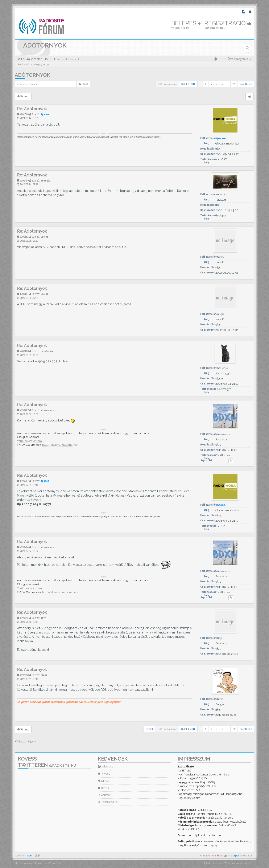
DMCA (103, 781)
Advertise (105, 767)
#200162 (24, 237)
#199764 (24, 547)
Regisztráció (228, 23)
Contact (104, 795)
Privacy (104, 774)
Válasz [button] (23, 96)
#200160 (24, 351)
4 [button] (217, 84)
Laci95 (45, 237)
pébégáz (46, 181)
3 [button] (211, 84)
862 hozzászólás (167, 84)
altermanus (47, 410)
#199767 (24, 481)
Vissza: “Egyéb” (26, 741)
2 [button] (206, 84)
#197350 (24, 675)
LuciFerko (47, 351)
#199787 (24, 410)
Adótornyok (32, 75)
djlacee (45, 114)
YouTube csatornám (29, 441)
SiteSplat (235, 856)
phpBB (30, 856)
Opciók (150, 729)
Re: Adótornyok (32, 109)
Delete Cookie (108, 802)
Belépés (186, 23)
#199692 (24, 618)
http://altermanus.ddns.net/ (60, 445)
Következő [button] (246, 84)
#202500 (24, 114)
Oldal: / (188, 84)
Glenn (44, 675)
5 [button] (222, 84)
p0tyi (44, 618)
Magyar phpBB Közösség (49, 863)
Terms (103, 788)
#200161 (24, 294)
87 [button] (234, 84)
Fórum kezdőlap (31, 59)
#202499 (24, 181)
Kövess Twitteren (47, 762)
